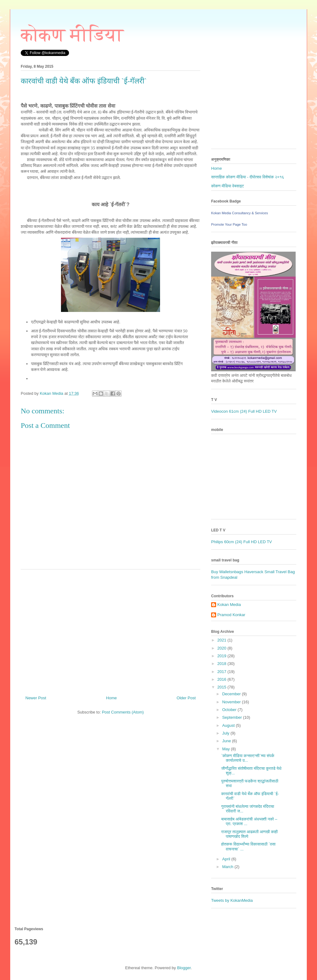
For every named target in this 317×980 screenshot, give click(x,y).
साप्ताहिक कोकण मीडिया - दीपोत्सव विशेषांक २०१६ (248, 177)
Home (112, 698)
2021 (222, 640)
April (227, 859)
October (230, 710)
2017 (222, 672)
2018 (222, 664)
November (232, 702)
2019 (222, 656)
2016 (222, 679)
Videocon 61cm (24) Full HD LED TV (244, 411)
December (232, 694)
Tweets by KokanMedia (232, 900)
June (227, 741)
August (229, 725)
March (228, 867)
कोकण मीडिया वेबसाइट (228, 186)
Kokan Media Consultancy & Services (239, 213)
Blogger (184, 968)
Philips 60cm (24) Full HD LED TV (241, 542)
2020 (222, 648)
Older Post (186, 698)
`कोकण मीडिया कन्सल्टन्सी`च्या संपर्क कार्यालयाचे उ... (248, 758)
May (227, 749)
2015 (222, 687)
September (233, 717)
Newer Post (36, 698)
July (226, 733)
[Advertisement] (111, 630)
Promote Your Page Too (229, 224)
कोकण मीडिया (72, 35)
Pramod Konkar (231, 615)
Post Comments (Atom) (123, 712)
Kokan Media (229, 605)
